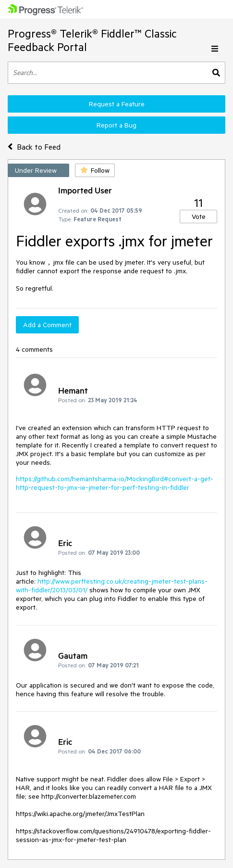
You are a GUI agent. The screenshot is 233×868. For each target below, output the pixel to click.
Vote (199, 217)
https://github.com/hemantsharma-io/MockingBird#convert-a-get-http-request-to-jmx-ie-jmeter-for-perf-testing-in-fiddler (115, 483)
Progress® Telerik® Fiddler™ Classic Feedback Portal (92, 40)
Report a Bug (116, 125)
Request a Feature (117, 104)
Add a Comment (47, 325)
